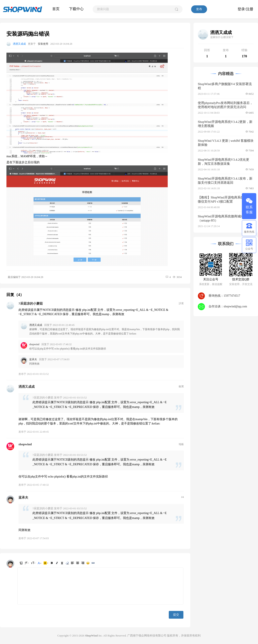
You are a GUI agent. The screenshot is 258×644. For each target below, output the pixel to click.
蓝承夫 (33, 359)
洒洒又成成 (19, 44)
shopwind (34, 344)
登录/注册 (245, 9)
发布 (199, 9)
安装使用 (43, 44)
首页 (56, 9)
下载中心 (76, 9)
